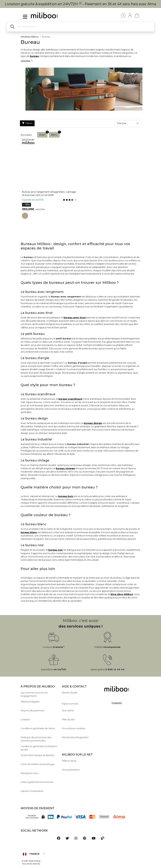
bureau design (93, 423)
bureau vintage (65, 468)
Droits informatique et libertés (37, 755)
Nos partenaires (71, 770)
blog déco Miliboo (122, 594)
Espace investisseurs (32, 791)
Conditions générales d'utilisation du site (39, 748)
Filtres (27, 123)
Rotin (43, 134)
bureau (34, 56)
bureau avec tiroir (75, 318)
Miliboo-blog (69, 761)
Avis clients (68, 711)
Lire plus (27, 61)
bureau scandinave (70, 399)
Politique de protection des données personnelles (36, 739)
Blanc (55, 134)
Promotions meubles (74, 728)
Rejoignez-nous (29, 773)
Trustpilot (117, 703)
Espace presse (70, 704)
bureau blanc (29, 532)
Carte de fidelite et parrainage (38, 764)
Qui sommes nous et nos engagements (34, 694)
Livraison (25, 719)
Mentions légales (30, 702)
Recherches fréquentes (75, 737)
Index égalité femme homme (37, 782)
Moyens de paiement (33, 711)
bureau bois (66, 496)
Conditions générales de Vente (38, 728)
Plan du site (68, 719)
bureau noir (56, 550)
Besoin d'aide (70, 693)
